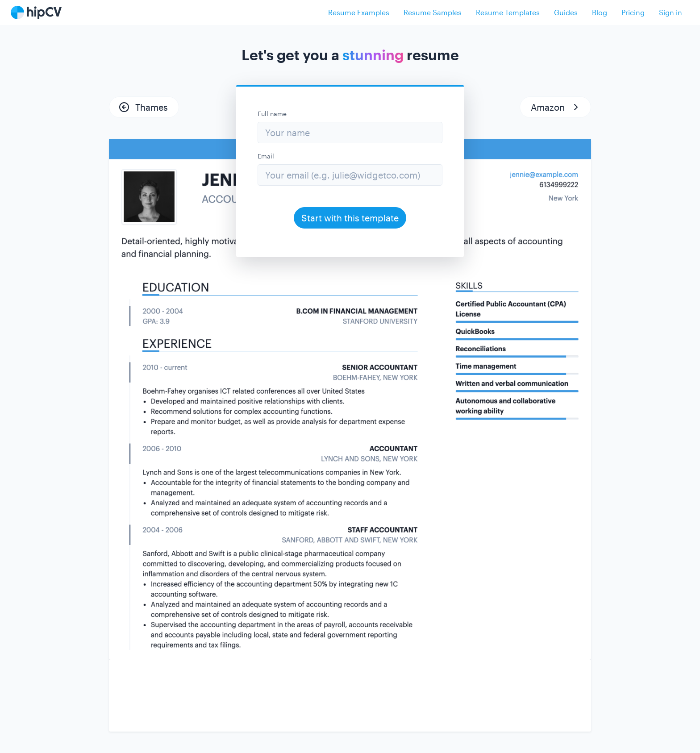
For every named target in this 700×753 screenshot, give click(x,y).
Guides (566, 12)
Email (266, 156)
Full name (272, 114)
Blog (600, 12)
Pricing (633, 12)
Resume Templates (508, 12)
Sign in (671, 12)
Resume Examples (359, 12)
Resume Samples (433, 12)
